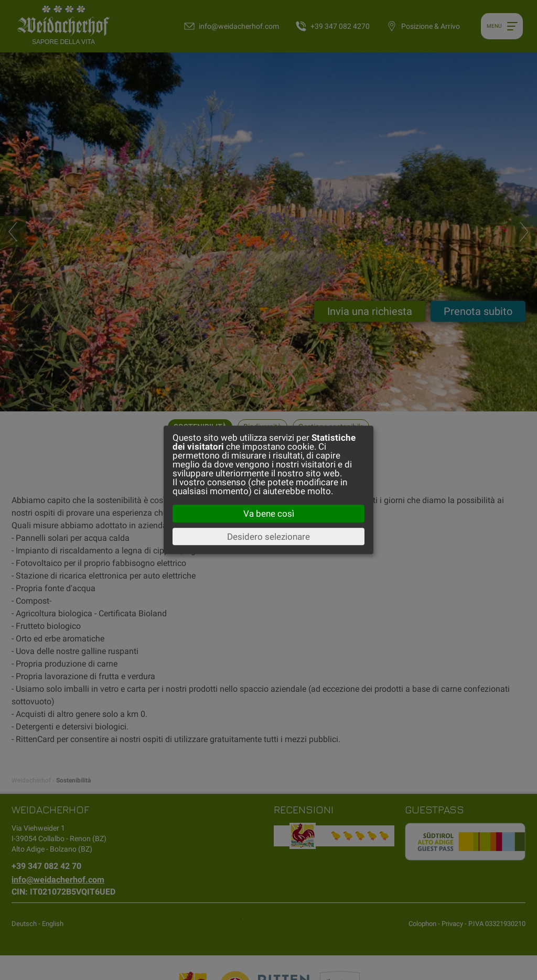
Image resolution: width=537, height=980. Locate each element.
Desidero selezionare (268, 537)
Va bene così (269, 514)
